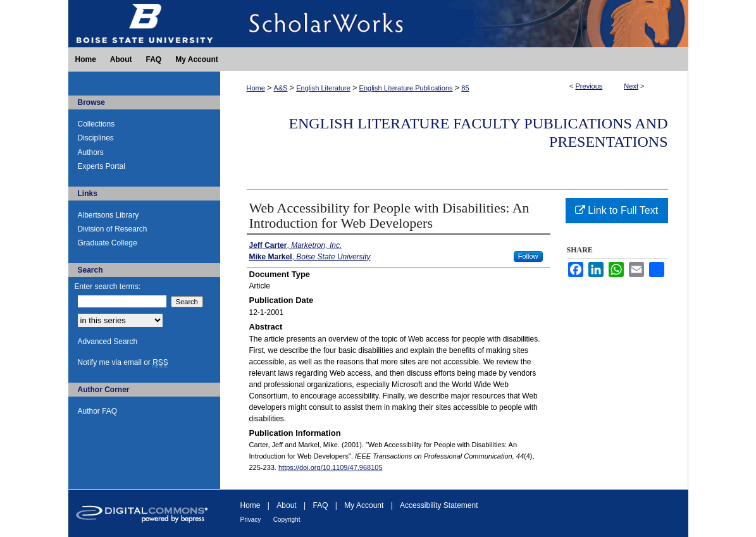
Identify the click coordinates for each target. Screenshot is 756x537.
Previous (589, 86)
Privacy (251, 520)
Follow (528, 256)
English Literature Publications (406, 88)
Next (631, 86)
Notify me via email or (123, 362)
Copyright (287, 520)
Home (256, 88)
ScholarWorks (454, 24)
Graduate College (108, 243)
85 (465, 88)
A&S (281, 88)
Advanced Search (108, 342)
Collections (96, 124)
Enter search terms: (108, 287)
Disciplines (96, 138)
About (286, 505)
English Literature (323, 88)
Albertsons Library (108, 215)
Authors (91, 152)
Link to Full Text (617, 210)
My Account (364, 505)
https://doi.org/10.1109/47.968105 (331, 467)
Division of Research (113, 229)
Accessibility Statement (439, 505)
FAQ (320, 505)
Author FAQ (98, 411)
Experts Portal (102, 166)
